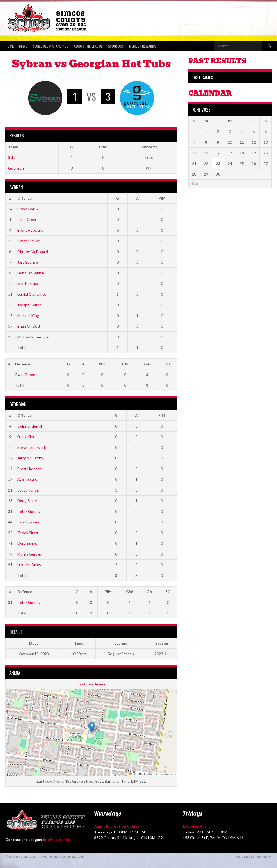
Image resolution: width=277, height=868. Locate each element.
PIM (162, 198)
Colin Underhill (30, 426)
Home (10, 46)
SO (167, 364)
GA (147, 364)
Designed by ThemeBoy (253, 857)
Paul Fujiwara (28, 522)
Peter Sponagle (30, 511)
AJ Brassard (27, 479)
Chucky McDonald (33, 252)
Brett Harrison (29, 469)
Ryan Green (27, 219)
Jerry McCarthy (30, 458)
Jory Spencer (28, 262)
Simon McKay (29, 241)
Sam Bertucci (28, 283)
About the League (88, 46)
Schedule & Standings (51, 46)
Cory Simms (27, 543)
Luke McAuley (29, 565)
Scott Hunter (29, 490)
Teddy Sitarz (28, 533)
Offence (24, 198)
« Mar (194, 184)
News (23, 46)
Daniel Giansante (32, 294)
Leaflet (133, 774)
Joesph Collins (29, 305)
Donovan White (31, 273)
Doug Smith (27, 501)
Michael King (28, 316)
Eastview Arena (91, 684)
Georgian (16, 168)
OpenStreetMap (158, 774)
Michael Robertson (33, 337)
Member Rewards (143, 46)
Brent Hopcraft (30, 230)
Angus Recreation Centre (117, 826)
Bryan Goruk (28, 209)
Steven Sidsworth (32, 447)
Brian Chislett (29, 326)
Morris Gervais (30, 554)
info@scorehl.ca (57, 840)
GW (125, 364)
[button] (92, 727)
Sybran (14, 157)
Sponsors (116, 46)
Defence (23, 364)
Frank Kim (26, 437)
